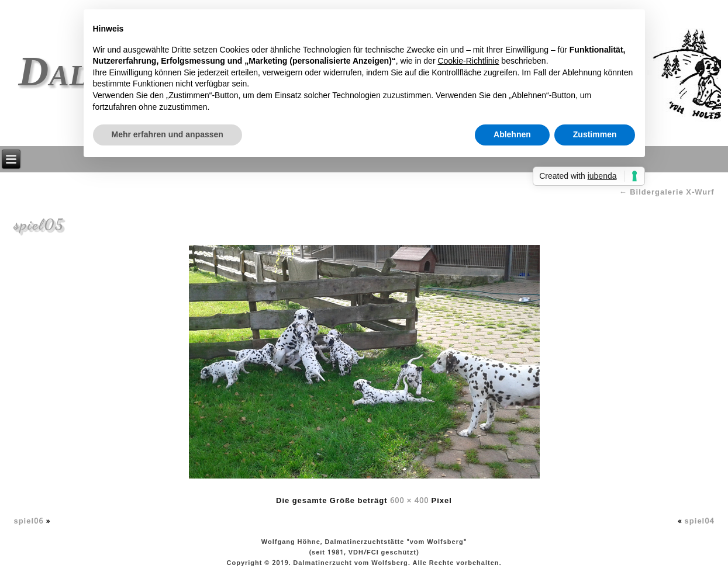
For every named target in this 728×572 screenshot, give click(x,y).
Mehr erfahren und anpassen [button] (168, 134)
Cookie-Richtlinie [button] (468, 61)
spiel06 (28, 521)
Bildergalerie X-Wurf (667, 193)
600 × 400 (409, 501)
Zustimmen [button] (595, 134)
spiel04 (700, 521)
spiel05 (39, 224)
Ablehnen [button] (512, 134)
